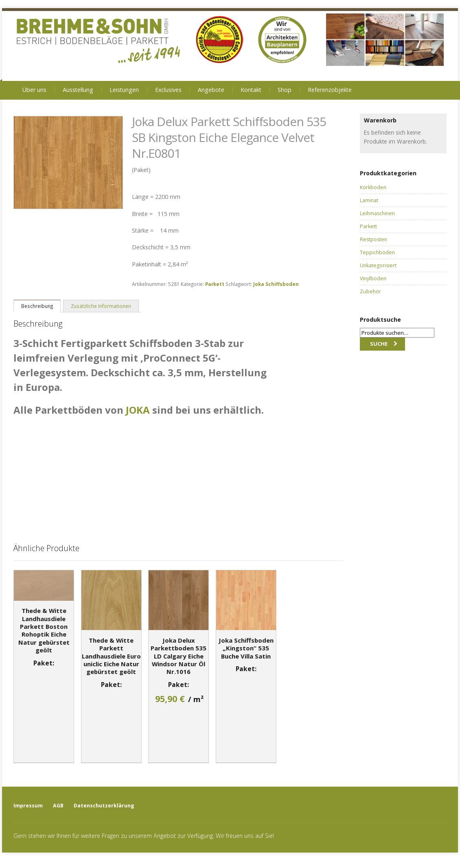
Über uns (34, 90)
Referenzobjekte (330, 90)
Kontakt (251, 90)
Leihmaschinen (377, 213)
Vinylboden (373, 278)
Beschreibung (37, 306)
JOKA (138, 410)
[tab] (37, 306)
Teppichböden (377, 252)
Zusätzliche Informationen (101, 306)
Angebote (211, 90)
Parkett (215, 284)
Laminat (369, 200)
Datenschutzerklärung (104, 806)
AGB (58, 806)
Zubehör (370, 291)
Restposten (373, 239)
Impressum (28, 806)
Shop (285, 90)
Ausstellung (78, 90)
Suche (379, 344)
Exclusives (168, 90)
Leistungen (124, 90)
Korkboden (373, 187)
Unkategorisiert (378, 265)
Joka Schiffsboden (276, 284)
